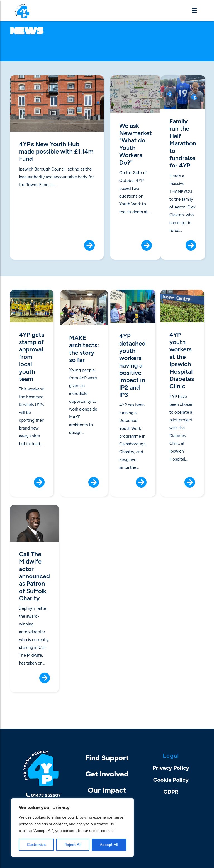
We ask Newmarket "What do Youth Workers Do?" (136, 144)
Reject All (73, 845)
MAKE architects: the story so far (84, 349)
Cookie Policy (171, 780)
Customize (36, 845)
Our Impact (107, 790)
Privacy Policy (171, 768)
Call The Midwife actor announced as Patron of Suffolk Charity (34, 576)
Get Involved (107, 774)
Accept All (109, 845)
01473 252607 (43, 795)
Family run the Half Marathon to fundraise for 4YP (183, 143)
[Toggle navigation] (194, 11)
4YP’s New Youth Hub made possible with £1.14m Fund (56, 152)
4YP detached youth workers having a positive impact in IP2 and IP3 (132, 365)
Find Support (107, 758)
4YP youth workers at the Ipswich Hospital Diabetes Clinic (182, 361)
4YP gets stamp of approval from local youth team (31, 357)
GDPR (171, 792)
